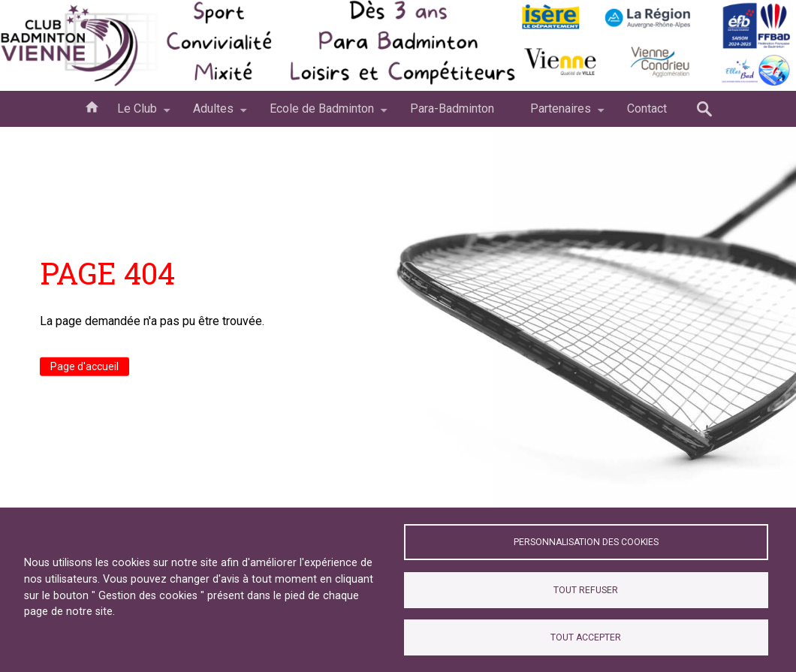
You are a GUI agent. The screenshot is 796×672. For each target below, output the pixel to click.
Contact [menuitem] (647, 108)
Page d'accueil (84, 366)
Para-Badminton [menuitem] (452, 108)
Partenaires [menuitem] (561, 114)
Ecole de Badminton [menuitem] (322, 114)
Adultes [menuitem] (213, 114)
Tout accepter (586, 637)
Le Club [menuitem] (137, 114)
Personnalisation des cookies (586, 542)
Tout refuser (586, 590)
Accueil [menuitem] (92, 106)
